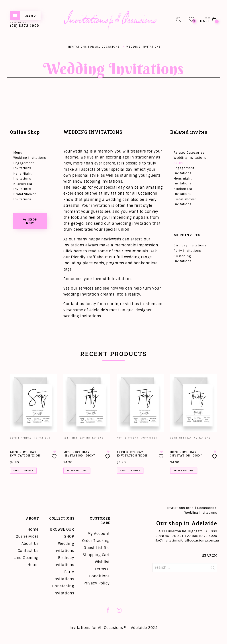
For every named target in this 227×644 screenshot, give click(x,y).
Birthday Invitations (190, 245)
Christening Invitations (63, 590)
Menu (18, 153)
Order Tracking (96, 541)
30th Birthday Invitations (190, 438)
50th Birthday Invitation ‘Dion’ (79, 454)
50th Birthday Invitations (83, 438)
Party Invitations (187, 251)
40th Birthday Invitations (137, 438)
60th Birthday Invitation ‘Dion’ (26, 454)
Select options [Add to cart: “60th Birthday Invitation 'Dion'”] (23, 471)
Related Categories (189, 153)
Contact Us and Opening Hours (26, 558)
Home (33, 529)
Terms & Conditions (100, 573)
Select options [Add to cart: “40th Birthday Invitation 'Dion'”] (130, 471)
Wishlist (102, 562)
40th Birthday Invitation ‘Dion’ (133, 454)
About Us (30, 544)
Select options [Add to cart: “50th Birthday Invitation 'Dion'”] (77, 471)
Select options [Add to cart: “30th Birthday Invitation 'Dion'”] (184, 471)
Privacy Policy (97, 583)
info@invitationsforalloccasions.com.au (186, 540)
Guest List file (97, 548)
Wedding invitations (190, 158)
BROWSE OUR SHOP (62, 533)
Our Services (27, 537)
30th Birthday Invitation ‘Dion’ (186, 454)
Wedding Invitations (30, 158)
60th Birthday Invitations (30, 438)
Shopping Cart (96, 555)
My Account (99, 534)
